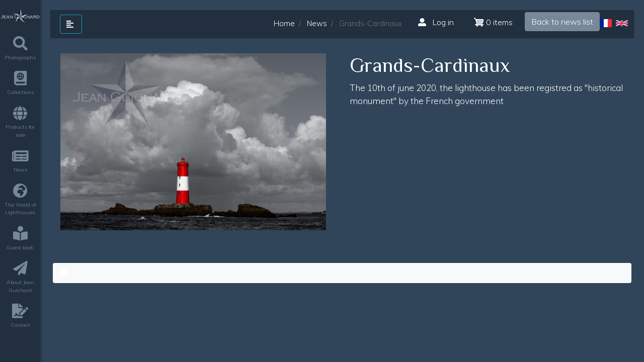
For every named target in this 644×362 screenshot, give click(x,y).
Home (284, 23)
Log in (436, 22)
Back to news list (562, 22)
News (317, 23)
